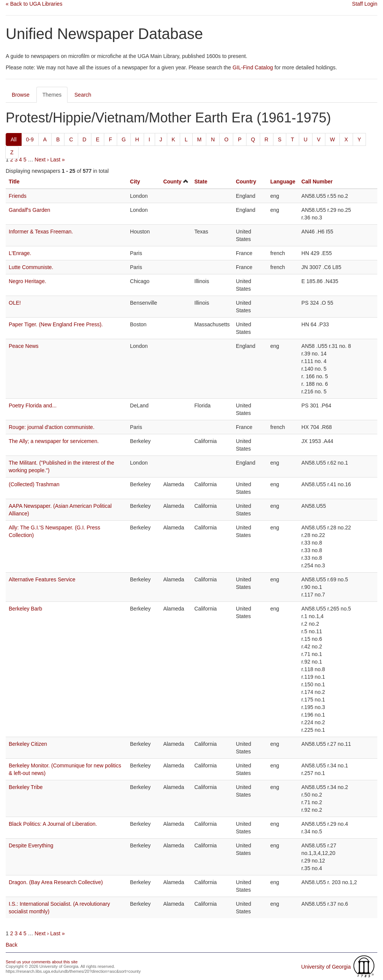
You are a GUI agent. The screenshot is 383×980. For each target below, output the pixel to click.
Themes (52, 95)
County (172, 182)
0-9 (30, 139)
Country (246, 182)
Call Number (317, 182)
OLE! (15, 303)
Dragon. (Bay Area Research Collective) (56, 882)
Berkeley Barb (25, 609)
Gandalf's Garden (29, 210)
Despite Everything (31, 845)
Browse (21, 95)
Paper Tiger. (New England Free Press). (56, 324)
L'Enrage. (20, 253)
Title (14, 182)
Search (83, 95)
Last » (58, 160)
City (135, 182)
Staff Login (365, 4)
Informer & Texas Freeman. (41, 232)
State (201, 182)
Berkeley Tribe (26, 787)
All (14, 139)
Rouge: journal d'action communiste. (52, 427)
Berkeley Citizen (28, 744)
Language (283, 182)
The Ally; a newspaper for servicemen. (54, 441)
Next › (42, 160)
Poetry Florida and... (33, 405)
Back (12, 945)
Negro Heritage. (27, 281)
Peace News (24, 346)
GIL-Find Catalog (253, 67)
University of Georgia (326, 967)
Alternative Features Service (42, 579)
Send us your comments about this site (42, 962)
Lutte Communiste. (31, 267)
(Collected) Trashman (34, 484)
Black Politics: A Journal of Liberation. (53, 824)
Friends (18, 196)
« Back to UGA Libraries (34, 4)
